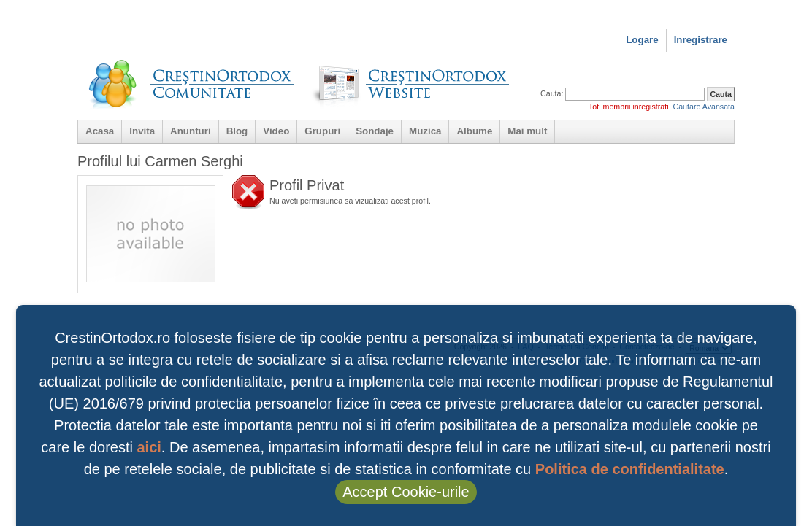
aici (149, 447)
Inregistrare (701, 40)
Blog (237, 131)
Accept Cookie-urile (406, 492)
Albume (474, 131)
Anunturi (191, 131)
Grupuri (322, 131)
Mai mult (527, 131)
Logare (642, 40)
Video (276, 131)
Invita (142, 131)
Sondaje (375, 131)
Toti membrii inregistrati (629, 107)
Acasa (100, 131)
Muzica (425, 131)
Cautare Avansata (704, 107)
